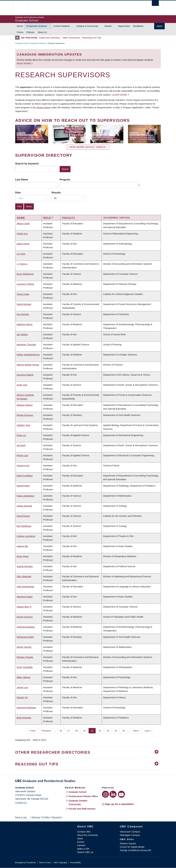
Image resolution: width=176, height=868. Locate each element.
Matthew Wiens (25, 324)
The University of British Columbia (23, 8)
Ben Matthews (24, 526)
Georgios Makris (25, 375)
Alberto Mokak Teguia (28, 365)
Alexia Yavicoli (24, 647)
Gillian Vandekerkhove (28, 355)
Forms (20, 32)
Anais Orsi (22, 385)
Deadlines (138, 26)
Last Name (22, 179)
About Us (42, 32)
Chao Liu (21, 435)
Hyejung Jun (23, 465)
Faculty (69, 218)
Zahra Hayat (23, 244)
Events (81, 842)
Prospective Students (37, 26)
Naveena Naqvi (25, 597)
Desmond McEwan (26, 708)
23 (117, 730)
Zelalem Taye (23, 425)
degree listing (43, 107)
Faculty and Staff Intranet (82, 809)
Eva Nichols (23, 314)
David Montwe (24, 304)
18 (78, 730)
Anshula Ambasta (26, 627)
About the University (88, 835)
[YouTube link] (121, 794)
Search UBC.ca (85, 852)
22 (109, 730)
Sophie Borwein (25, 566)
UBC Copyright (60, 862)
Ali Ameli (21, 445)
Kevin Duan (23, 556)
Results (56, 193)
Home (20, 26)
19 (85, 730)
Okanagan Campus (130, 835)
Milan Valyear (24, 677)
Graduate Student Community (78, 803)
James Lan (22, 687)
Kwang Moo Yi (24, 607)
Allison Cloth (23, 223)
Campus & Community (87, 26)
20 (93, 730)
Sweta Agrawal (24, 506)
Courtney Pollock (25, 284)
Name (21, 218)
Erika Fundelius (25, 476)
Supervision (124, 26)
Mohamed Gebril (25, 637)
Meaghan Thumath (26, 344)
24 (125, 730)
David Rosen (23, 516)
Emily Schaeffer (25, 667)
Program (65, 179)
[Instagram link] (105, 794)
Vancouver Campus (130, 832)
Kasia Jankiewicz (25, 496)
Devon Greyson (25, 617)
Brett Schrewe (24, 718)
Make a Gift (83, 849)
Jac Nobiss (22, 334)
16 (62, 730)
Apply (159, 26)
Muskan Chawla (25, 657)
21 (101, 730)
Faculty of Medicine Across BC (136, 850)
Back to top (22, 817)
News (80, 838)
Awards (108, 26)
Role (18, 193)
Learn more (120, 95)
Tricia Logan (23, 294)
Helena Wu (22, 546)
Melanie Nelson (25, 405)
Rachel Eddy (23, 486)
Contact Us (21, 802)
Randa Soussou (25, 415)
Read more (24, 63)
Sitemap (36, 817)
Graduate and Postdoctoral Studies (88, 781)
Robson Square (128, 843)
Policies (31, 32)
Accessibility (75, 862)
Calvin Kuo (22, 234)
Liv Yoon (21, 254)
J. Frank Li (22, 264)
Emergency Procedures (25, 862)
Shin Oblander (24, 576)
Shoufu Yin (22, 697)
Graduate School (22, 43)
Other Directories (71, 38)
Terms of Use (45, 862)
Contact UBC (84, 832)
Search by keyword (27, 164)
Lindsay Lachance (26, 536)
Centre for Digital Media (132, 847)
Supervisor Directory (50, 38)
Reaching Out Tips (92, 38)
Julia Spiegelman (25, 587)
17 (70, 730)
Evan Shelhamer (25, 274)
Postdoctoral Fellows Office (83, 796)
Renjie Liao (22, 455)
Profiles (46, 817)
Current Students (62, 26)
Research (57, 817)
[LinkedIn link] (113, 794)
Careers (81, 845)
